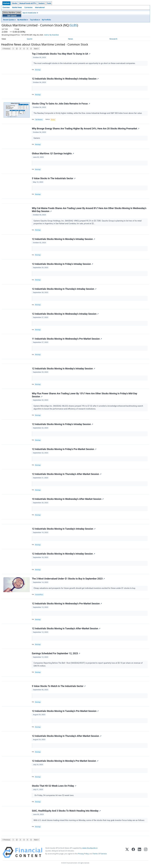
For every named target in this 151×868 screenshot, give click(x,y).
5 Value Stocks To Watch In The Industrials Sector (59, 686)
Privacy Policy (83, 854)
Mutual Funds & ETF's (28, 3)
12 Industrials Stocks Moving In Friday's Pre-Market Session (64, 449)
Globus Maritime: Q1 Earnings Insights (53, 154)
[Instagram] (146, 852)
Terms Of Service (100, 854)
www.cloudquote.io (90, 848)
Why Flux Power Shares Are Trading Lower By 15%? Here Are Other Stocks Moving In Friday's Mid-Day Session (85, 395)
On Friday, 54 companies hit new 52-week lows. (54, 795)
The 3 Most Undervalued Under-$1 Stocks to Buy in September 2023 (68, 579)
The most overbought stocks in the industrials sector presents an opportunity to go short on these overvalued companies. (85, 63)
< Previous (6, 49)
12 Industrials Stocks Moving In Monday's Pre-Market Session (65, 761)
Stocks (15, 3)
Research (113, 39)
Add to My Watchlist (51, 35)
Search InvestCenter (30, 13)
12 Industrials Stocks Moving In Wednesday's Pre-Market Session (67, 604)
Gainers (37, 138)
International (40, 7)
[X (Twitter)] (127, 852)
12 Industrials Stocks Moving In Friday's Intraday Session (62, 264)
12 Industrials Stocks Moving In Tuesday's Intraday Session (64, 529)
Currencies (28, 7)
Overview (6, 7)
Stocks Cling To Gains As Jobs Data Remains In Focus (61, 104)
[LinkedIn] (139, 852)
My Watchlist (22, 20)
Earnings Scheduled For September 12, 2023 (56, 653)
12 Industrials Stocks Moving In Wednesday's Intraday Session (65, 79)
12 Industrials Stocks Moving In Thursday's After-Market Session (67, 474)
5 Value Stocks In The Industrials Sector (54, 178)
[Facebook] (133, 852)
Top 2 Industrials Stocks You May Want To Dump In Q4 (61, 54)
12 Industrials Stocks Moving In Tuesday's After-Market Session (66, 629)
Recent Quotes (9, 20)
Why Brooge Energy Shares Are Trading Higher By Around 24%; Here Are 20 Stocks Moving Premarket (86, 129)
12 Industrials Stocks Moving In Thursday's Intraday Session (64, 289)
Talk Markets (39, 120)
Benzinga (38, 70)
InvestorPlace (39, 595)
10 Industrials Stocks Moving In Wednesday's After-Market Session (68, 499)
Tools (49, 3)
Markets (6, 3)
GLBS (73, 25)
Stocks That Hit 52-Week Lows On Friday (54, 786)
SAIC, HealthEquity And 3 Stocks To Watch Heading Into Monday (66, 811)
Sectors (41, 3)
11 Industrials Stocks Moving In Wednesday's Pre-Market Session (67, 339)
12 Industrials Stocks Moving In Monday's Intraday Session (63, 239)
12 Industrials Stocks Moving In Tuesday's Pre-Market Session (65, 711)
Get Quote (12, 16)
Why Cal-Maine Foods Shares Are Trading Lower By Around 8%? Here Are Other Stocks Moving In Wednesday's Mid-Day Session (89, 210)
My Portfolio (46, 20)
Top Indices (34, 20)
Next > (36, 49)
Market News (17, 7)
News (70, 39)
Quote (30, 39)
